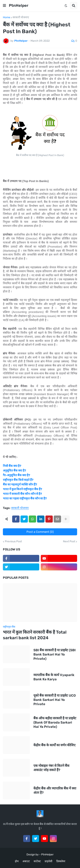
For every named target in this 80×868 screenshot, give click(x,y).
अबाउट (26, 861)
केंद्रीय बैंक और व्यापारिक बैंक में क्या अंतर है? (55, 790)
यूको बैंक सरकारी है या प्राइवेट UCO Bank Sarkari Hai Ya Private (55, 700)
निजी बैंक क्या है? (12, 466)
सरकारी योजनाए (21, 17)
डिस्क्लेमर (61, 861)
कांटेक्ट (37, 861)
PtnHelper (19, 5)
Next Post (69, 542)
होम (17, 861)
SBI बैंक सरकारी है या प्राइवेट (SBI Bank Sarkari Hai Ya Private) (54, 654)
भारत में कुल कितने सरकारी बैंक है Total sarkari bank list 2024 (35, 635)
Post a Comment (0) (40, 532)
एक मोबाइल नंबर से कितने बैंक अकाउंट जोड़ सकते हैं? (51, 768)
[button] (4, 6)
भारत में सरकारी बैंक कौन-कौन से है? (22, 494)
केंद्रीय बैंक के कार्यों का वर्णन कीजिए (54, 745)
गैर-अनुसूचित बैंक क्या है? (17, 475)
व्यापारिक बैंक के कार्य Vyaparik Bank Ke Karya (54, 677)
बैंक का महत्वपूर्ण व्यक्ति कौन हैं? (20, 485)
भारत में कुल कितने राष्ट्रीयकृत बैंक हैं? (23, 489)
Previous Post (13, 542)
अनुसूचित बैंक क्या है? (14, 471)
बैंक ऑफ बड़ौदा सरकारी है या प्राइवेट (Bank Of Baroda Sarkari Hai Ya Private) (55, 722)
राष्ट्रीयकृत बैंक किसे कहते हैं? (18, 480)
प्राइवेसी (49, 861)
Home (7, 17)
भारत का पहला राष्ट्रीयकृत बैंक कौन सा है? (25, 498)
